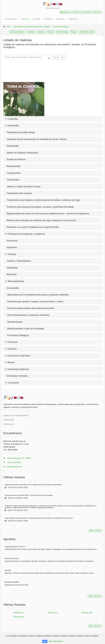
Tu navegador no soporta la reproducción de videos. (24, 71)
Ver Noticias (95, 531)
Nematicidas (12, 146)
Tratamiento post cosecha (19, 193)
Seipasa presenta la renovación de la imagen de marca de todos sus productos (33, 485)
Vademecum (11, 19)
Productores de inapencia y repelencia (25, 234)
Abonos (10, 362)
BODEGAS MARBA (12, 582)
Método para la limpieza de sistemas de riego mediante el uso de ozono (41, 220)
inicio (8, 27)
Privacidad (9, 420)
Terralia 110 (52, 613)
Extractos (11, 349)
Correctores (12, 383)
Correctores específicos (18, 356)
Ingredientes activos (87, 32)
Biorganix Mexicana (12, 558)
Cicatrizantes (12, 180)
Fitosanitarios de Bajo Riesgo (20, 132)
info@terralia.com (13, 467)
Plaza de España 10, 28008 (17, 458)
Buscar (58, 57)
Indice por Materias (17, 32)
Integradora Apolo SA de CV (15, 547)
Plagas (74, 32)
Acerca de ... (10, 424)
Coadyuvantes (13, 173)
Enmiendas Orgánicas (17, 369)
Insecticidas (12, 126)
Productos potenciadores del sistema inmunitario (30, 308)
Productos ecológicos (61, 27)
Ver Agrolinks (95, 596)
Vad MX (36, 19)
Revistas (60, 19)
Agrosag (8, 570)
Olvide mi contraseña (82, 12)
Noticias (48, 19)
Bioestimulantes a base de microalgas (25, 329)
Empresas (31, 32)
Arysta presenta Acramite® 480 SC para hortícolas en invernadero (29, 495)
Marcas (41, 32)
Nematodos (12, 268)
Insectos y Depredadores (18, 261)
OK (45, 641)
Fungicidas (12, 119)
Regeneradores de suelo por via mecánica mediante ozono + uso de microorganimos (47, 214)
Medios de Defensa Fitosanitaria (22, 153)
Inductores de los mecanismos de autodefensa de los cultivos (36, 139)
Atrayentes (11, 247)
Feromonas (12, 241)
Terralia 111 (18, 613)
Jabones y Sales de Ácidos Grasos (23, 187)
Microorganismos (15, 281)
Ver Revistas (95, 626)
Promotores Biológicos (17, 335)
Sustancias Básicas (16, 159)
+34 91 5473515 (12, 462)
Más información (56, 641)
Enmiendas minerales (17, 376)
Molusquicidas (13, 166)
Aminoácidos (12, 288)
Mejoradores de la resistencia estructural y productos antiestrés (37, 295)
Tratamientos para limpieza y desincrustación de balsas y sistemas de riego (43, 200)
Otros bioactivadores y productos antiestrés (27, 315)
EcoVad (25, 19)
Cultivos (50, 32)
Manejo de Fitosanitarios (16, 416)
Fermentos (12, 342)
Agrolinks (73, 19)
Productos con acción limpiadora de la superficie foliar (32, 227)
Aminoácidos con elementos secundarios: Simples (32, 27)
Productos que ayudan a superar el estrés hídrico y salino (34, 302)
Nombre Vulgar (62, 32)
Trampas (11, 254)
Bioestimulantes (14, 322)
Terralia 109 (87, 613)
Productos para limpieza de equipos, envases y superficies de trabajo (40, 207)
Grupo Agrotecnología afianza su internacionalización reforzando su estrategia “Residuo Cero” (39, 518)
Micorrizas (11, 274)
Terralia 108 (18, 617)
